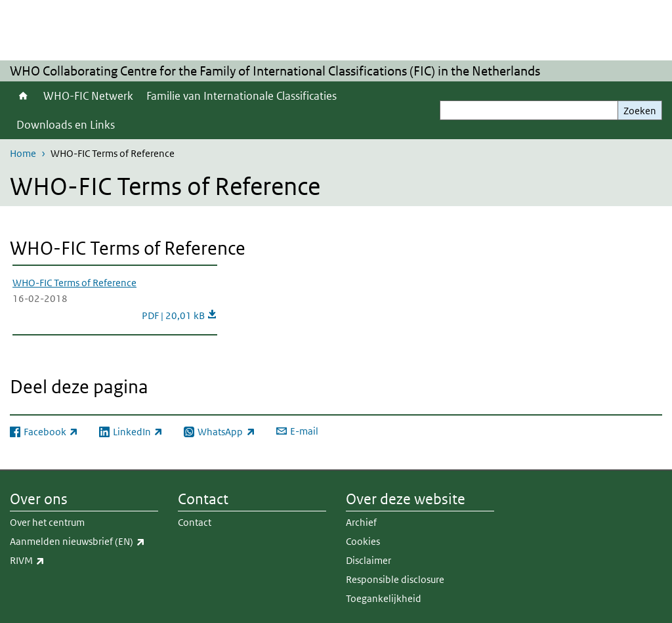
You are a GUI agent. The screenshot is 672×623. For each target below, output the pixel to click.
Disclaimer (368, 560)
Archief (361, 522)
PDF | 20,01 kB (179, 315)
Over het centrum (47, 522)
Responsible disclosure (395, 579)
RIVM (56, 561)
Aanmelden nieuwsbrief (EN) (84, 542)
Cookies (363, 541)
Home (23, 96)
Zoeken (640, 111)
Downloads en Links (66, 125)
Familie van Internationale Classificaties (241, 96)
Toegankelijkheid (384, 598)
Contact (195, 522)
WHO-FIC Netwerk (88, 96)
